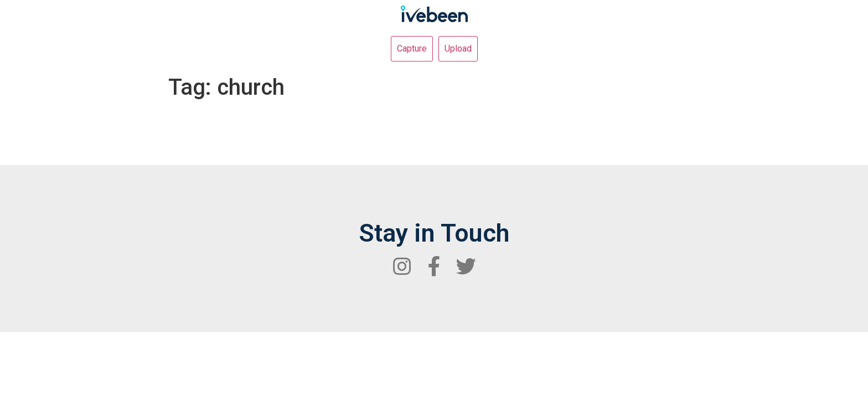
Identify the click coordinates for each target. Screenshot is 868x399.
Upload (458, 48)
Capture (412, 48)
